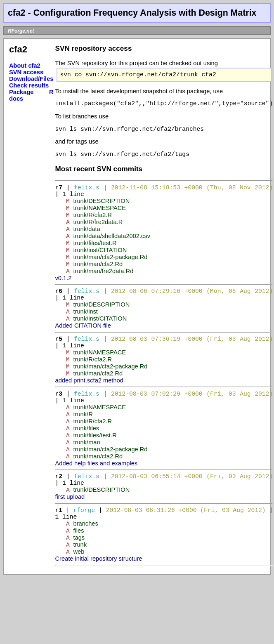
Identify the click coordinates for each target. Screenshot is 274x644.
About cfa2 (25, 66)
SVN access (26, 72)
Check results (29, 85)
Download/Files (31, 79)
